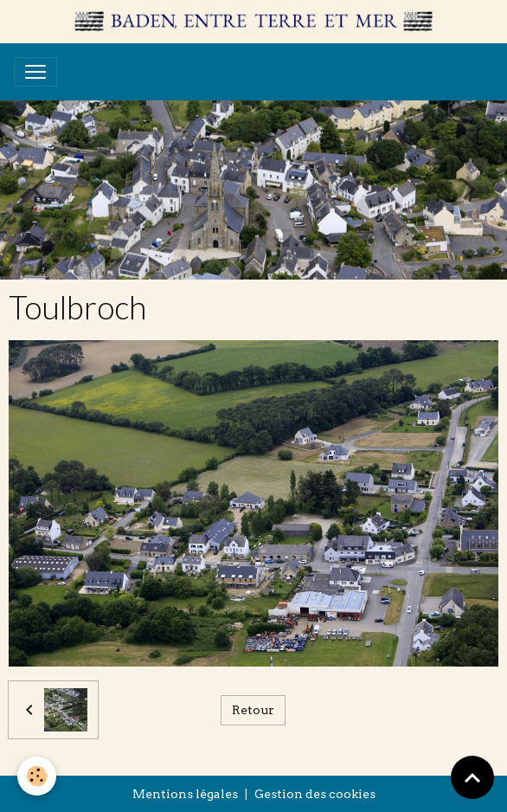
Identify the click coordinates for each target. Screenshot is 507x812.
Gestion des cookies (315, 794)
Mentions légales (185, 794)
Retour (253, 710)
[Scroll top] (472, 777)
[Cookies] (37, 776)
